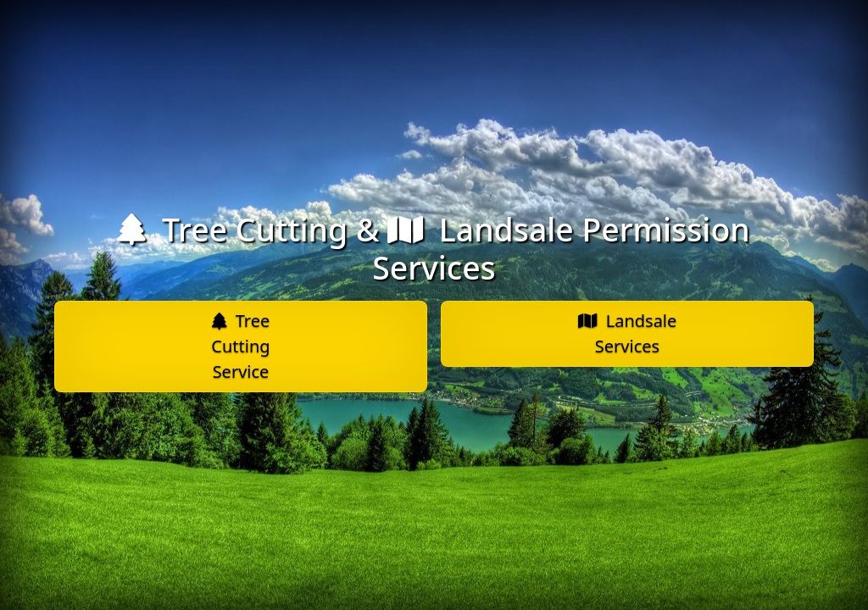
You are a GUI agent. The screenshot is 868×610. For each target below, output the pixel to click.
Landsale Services (628, 333)
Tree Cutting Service (240, 346)
